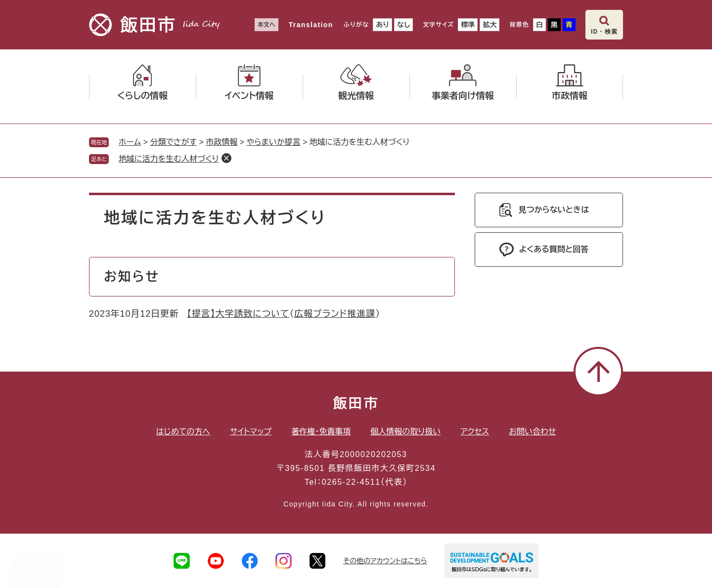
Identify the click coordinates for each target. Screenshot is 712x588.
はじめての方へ (183, 432)
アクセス (475, 432)
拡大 (489, 25)
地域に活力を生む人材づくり (169, 159)
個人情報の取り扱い (405, 432)
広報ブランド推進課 (335, 314)
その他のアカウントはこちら (385, 561)
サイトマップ (251, 432)
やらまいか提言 (273, 142)
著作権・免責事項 (321, 432)
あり (382, 25)
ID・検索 (604, 32)
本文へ (267, 25)
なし (403, 25)
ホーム (130, 142)
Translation (311, 25)
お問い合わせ (532, 432)
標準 (468, 25)
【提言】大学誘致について (238, 314)
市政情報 (222, 142)
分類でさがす (173, 142)
